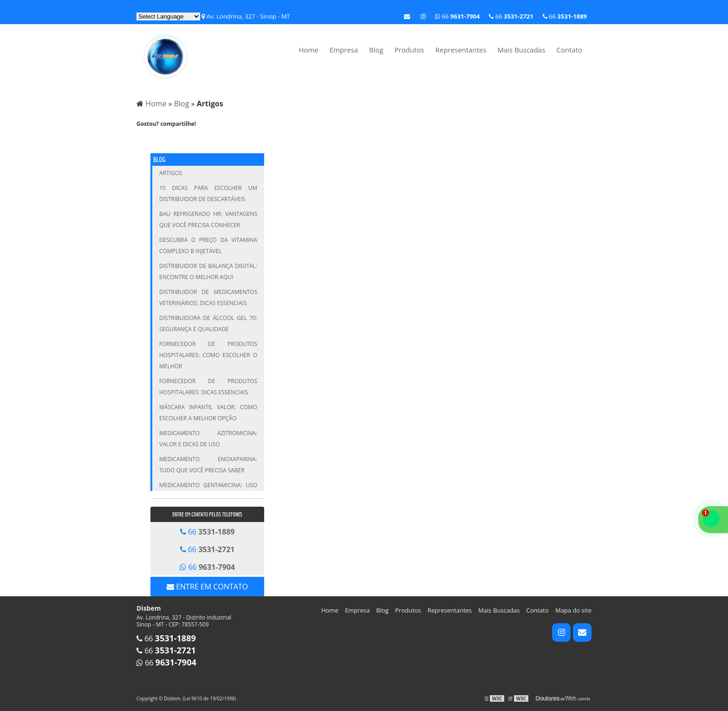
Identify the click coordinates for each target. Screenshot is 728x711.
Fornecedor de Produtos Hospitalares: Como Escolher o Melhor (208, 355)
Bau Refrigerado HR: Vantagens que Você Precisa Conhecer (208, 219)
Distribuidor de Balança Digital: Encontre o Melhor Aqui (208, 271)
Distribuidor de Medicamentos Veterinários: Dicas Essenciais (208, 297)
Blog (376, 50)
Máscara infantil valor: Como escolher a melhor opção (208, 413)
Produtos (409, 50)
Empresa (344, 50)
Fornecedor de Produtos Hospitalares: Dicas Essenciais (208, 387)
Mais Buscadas (521, 50)
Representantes (461, 50)
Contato (569, 50)
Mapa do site (573, 610)
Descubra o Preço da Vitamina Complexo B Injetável (208, 245)
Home (308, 50)
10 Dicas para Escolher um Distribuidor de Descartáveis (208, 193)
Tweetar (149, 139)
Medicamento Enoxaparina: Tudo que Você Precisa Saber (208, 465)
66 (565, 16)
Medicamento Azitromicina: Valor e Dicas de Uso (208, 439)
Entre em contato (207, 587)
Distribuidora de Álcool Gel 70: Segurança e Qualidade (208, 323)
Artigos (171, 173)
